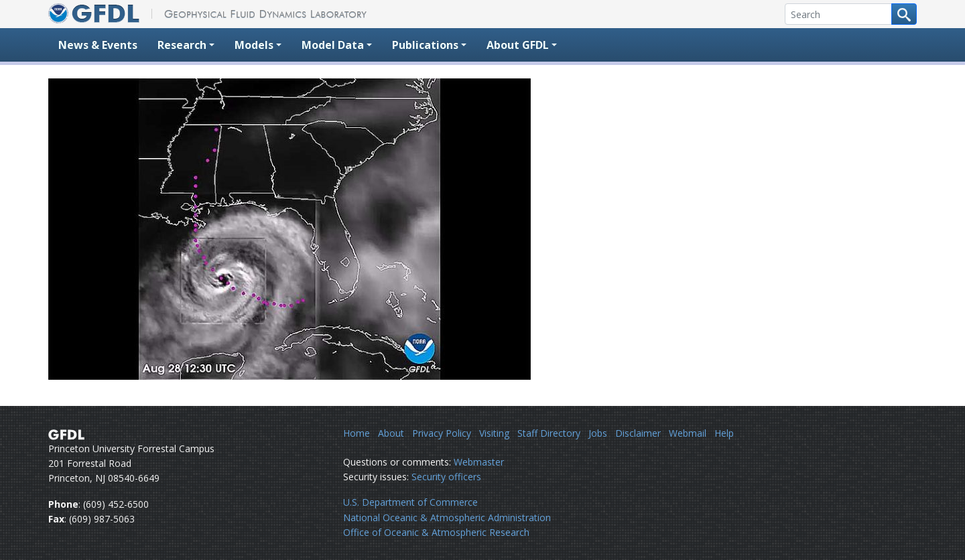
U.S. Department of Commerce (410, 502)
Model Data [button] (333, 45)
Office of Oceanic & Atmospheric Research (436, 532)
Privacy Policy (442, 433)
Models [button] (254, 45)
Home (357, 433)
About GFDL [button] (518, 45)
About (391, 433)
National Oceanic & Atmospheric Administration (447, 517)
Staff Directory (549, 433)
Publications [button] (425, 45)
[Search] (838, 14)
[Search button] (904, 14)
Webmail (688, 433)
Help (724, 433)
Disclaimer (638, 433)
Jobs (598, 433)
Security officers (446, 477)
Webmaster (479, 462)
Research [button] (182, 45)
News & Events (98, 45)
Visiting (494, 433)
